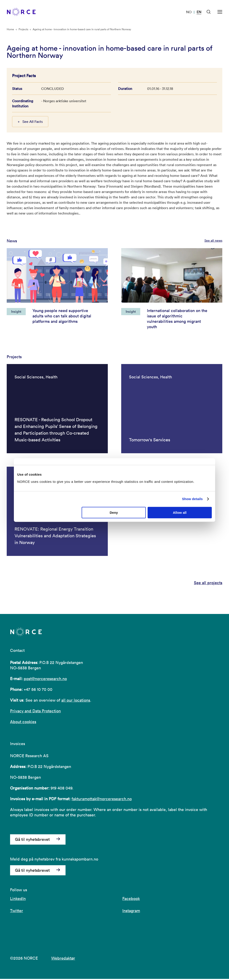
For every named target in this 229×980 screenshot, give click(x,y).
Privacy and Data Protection (35, 712)
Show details (192, 499)
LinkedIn (18, 900)
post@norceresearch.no (45, 680)
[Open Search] (209, 12)
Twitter (17, 912)
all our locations (76, 701)
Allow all (180, 513)
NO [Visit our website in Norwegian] (189, 12)
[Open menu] (220, 12)
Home (10, 29)
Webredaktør (63, 959)
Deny (114, 513)
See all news (213, 241)
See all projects (208, 584)
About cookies (23, 723)
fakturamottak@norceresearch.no (102, 800)
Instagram (131, 912)
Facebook (131, 900)
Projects (23, 29)
